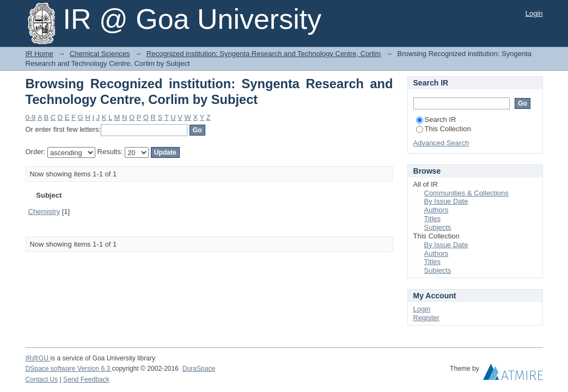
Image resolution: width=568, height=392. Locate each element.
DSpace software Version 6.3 (69, 369)
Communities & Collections (466, 193)
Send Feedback (86, 379)
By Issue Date (446, 201)
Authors (436, 210)
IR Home (39, 54)
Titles (433, 219)
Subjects (438, 227)
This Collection (444, 129)
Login (534, 13)
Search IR (436, 120)
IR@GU (38, 358)
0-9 (31, 117)
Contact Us (42, 379)
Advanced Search (441, 143)
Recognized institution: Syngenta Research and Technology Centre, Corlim (264, 54)
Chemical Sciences (100, 54)
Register (426, 318)
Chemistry (44, 212)
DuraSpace (199, 369)
